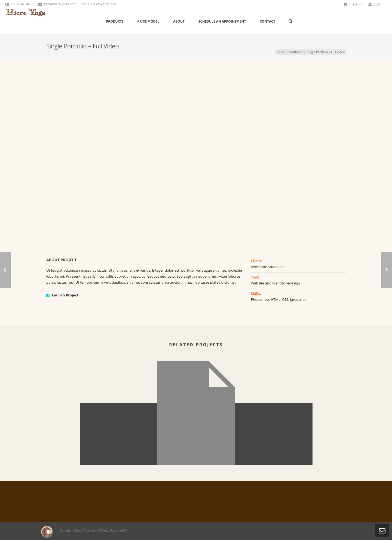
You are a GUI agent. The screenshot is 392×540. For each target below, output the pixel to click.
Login (375, 4)
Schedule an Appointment (222, 21)
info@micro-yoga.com (60, 4)
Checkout (353, 4)
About (179, 21)
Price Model (148, 21)
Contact (267, 21)
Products (115, 21)
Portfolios (296, 52)
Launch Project (65, 295)
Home (281, 52)
